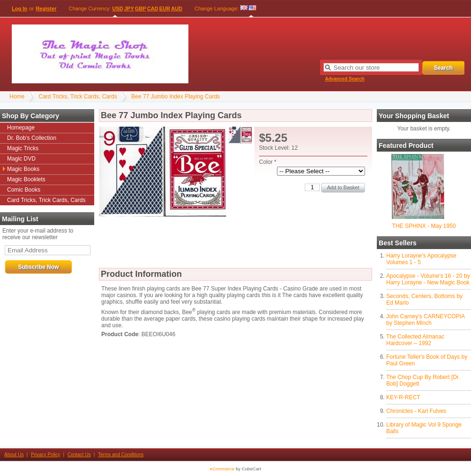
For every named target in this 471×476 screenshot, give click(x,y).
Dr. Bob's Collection (32, 138)
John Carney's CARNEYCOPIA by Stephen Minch (425, 320)
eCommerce (222, 469)
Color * (268, 162)
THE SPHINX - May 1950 (424, 226)
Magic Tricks (23, 148)
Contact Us (79, 455)
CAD (153, 8)
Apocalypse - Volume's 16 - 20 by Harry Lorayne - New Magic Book (428, 279)
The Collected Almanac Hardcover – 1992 (415, 340)
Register (46, 8)
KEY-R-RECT (403, 397)
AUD (177, 8)
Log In (20, 8)
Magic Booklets (26, 179)
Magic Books (23, 169)
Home (17, 97)
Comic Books (24, 190)
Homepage (21, 128)
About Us (14, 455)
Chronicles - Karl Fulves (416, 411)
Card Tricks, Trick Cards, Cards (78, 97)
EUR (165, 8)
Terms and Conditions (121, 455)
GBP (140, 8)
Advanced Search (345, 79)
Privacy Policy (46, 455)
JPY (129, 8)
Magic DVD (21, 159)
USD (118, 8)
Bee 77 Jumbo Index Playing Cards (176, 97)
